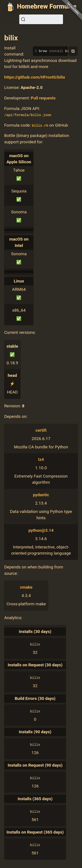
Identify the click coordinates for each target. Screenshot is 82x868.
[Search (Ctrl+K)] (41, 19)
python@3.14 (41, 530)
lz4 (41, 459)
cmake (26, 587)
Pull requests (43, 98)
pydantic (41, 495)
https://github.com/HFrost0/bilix (35, 77)
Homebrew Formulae (47, 6)
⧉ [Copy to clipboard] (73, 51)
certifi (41, 430)
